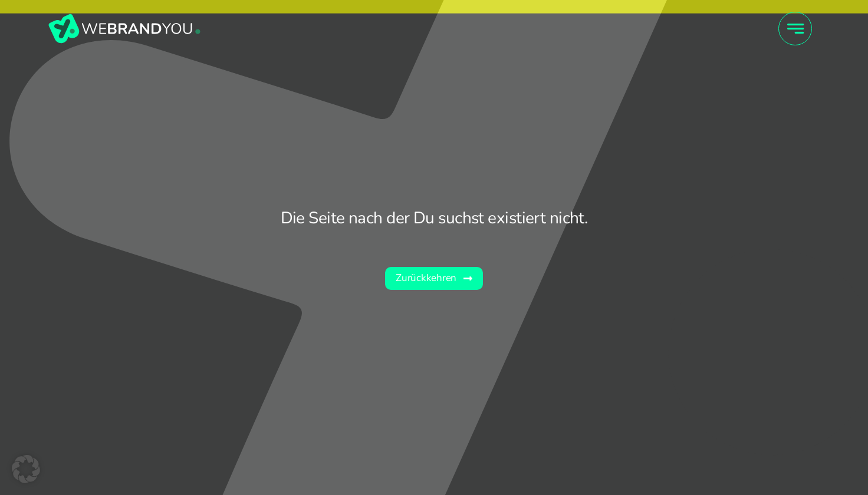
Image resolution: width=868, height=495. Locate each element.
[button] (26, 469)
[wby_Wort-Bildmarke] (124, 18)
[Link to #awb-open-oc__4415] (795, 29)
